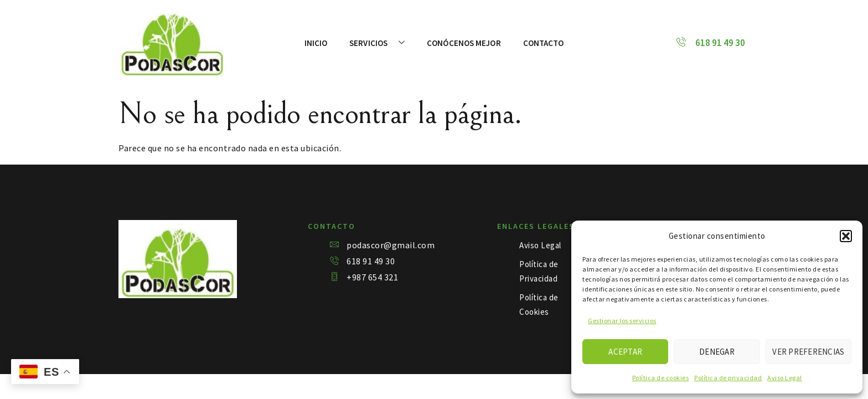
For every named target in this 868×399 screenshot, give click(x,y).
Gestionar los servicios (622, 321)
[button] (846, 236)
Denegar (717, 352)
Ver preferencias (808, 352)
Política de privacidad (728, 378)
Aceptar (625, 352)
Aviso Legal (785, 378)
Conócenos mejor (464, 43)
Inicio (316, 43)
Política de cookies (661, 378)
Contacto (544, 43)
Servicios (377, 43)
